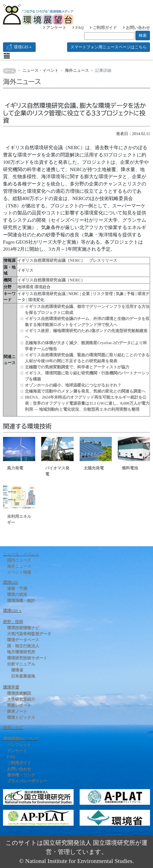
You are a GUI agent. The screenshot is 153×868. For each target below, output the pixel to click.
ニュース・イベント (40, 70)
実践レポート (19, 705)
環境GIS (11, 582)
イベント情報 (19, 572)
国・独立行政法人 (23, 646)
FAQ (78, 28)
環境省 (17, 670)
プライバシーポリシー (27, 781)
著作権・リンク (21, 775)
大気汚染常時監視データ (29, 634)
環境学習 (11, 687)
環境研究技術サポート (27, 658)
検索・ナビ (13, 728)
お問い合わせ (136, 28)
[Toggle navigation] (7, 56)
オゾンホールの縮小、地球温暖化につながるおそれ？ (73, 385)
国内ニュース (19, 560)
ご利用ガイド (103, 28)
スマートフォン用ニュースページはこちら (109, 47)
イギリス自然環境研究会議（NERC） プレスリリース (67, 260)
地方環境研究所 (21, 652)
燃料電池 (130, 468)
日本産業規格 (23, 676)
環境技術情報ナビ (23, 628)
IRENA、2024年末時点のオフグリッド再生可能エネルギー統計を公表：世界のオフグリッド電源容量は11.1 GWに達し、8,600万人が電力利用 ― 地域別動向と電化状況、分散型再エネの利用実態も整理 (87, 403)
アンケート (55, 28)
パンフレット (19, 745)
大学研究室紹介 (21, 699)
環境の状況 (17, 594)
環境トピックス (21, 717)
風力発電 (15, 468)
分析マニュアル (21, 664)
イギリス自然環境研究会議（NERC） (51, 280)
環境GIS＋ (19, 47)
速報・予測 (17, 588)
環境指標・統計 (21, 601)
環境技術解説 (19, 693)
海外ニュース (77, 70)
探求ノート (17, 711)
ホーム (9, 71)
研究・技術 (13, 622)
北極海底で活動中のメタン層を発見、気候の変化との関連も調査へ (85, 391)
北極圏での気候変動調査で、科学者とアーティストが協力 (77, 367)
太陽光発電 (94, 468)
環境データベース (23, 640)
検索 (143, 35)
